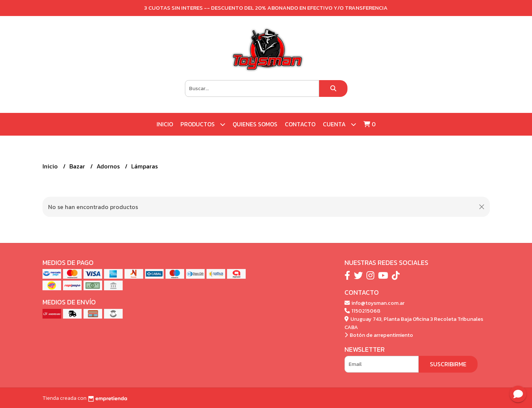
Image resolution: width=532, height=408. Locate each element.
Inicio (165, 124)
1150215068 (362, 311)
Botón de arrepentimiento (379, 335)
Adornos (109, 166)
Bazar (78, 166)
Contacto (300, 124)
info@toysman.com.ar (374, 303)
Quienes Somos (255, 124)
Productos (203, 124)
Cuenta (339, 124)
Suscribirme (448, 364)
